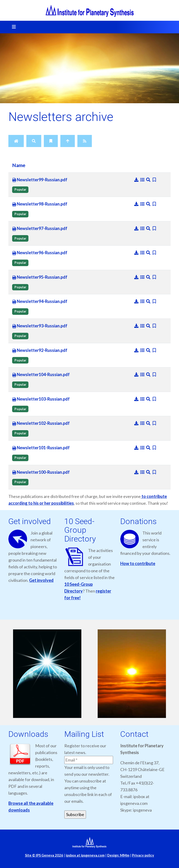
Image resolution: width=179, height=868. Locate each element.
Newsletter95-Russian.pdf (40, 277)
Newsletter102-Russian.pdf (41, 423)
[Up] (68, 141)
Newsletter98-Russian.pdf (40, 204)
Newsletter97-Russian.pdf (40, 229)
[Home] (16, 141)
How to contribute (138, 563)
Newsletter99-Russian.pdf (40, 180)
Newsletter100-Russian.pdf (41, 472)
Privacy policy (143, 855)
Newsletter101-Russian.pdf (41, 448)
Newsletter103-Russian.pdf (41, 399)
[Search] (34, 141)
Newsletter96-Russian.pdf (40, 253)
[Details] (143, 180)
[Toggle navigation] (12, 27)
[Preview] (149, 180)
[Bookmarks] (51, 141)
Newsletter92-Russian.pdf (40, 350)
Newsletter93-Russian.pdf (40, 326)
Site (44, 855)
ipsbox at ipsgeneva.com (85, 855)
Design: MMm (118, 855)
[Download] (137, 180)
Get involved (41, 580)
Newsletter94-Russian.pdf (40, 302)
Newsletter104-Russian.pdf (41, 375)
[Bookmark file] (154, 180)
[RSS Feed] (85, 141)
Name (19, 165)
